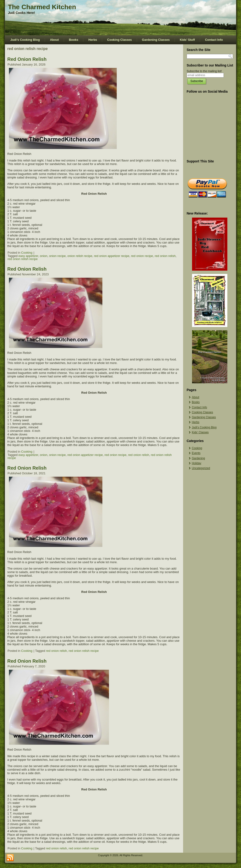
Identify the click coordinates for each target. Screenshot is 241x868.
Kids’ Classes (200, 432)
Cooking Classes (119, 40)
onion (44, 256)
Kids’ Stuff (187, 40)
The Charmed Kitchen (42, 7)
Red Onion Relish (27, 59)
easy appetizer (28, 256)
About (54, 40)
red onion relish (165, 256)
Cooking (27, 253)
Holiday (197, 463)
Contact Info (214, 40)
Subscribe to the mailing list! (204, 71)
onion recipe (57, 256)
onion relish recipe (80, 256)
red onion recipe (142, 256)
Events (196, 453)
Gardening (198, 458)
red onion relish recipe (23, 259)
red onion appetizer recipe (112, 256)
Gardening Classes (156, 40)
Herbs (93, 40)
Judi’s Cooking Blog (25, 40)
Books (74, 40)
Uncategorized (201, 468)
